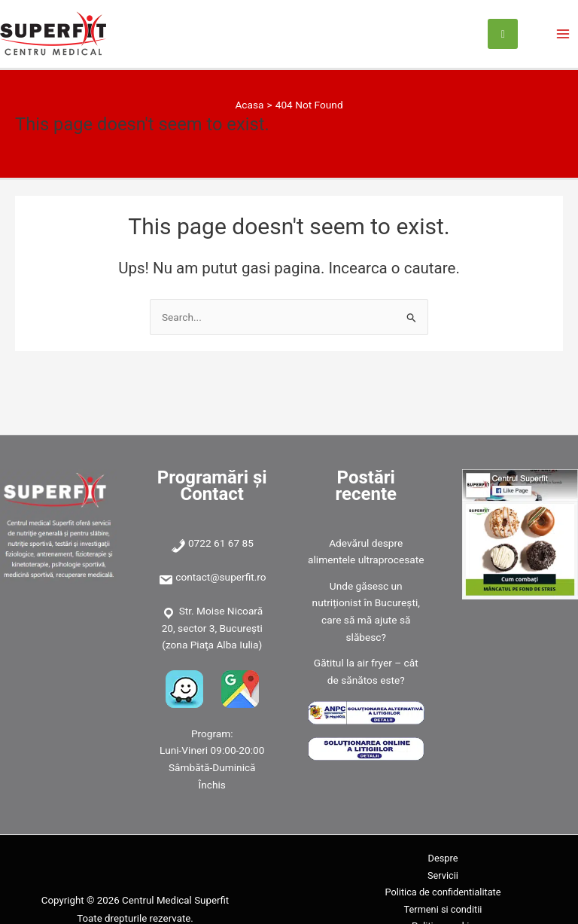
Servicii (443, 875)
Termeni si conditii (443, 909)
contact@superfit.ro (221, 577)
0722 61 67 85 (221, 543)
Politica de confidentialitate (443, 892)
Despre (443, 858)
